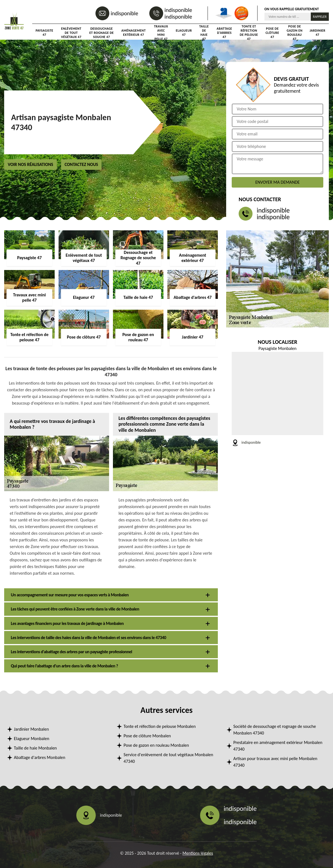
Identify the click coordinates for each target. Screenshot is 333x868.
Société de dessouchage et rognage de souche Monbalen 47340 (275, 730)
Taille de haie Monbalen (35, 748)
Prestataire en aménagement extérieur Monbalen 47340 (278, 746)
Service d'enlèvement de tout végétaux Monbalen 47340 (168, 758)
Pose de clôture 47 (272, 33)
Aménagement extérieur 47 (133, 33)
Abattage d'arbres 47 (224, 33)
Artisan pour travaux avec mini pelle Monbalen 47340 (275, 762)
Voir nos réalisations (31, 164)
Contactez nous (81, 164)
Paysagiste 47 (44, 33)
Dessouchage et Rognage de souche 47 (102, 33)
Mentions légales (198, 853)
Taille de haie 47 (204, 33)
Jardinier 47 (318, 33)
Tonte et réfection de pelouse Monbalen (160, 726)
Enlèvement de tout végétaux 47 (71, 33)
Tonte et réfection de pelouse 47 (249, 33)
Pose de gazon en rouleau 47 (295, 33)
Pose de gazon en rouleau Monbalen (156, 745)
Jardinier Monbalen (31, 729)
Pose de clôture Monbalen (147, 736)
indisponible (124, 13)
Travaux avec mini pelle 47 (161, 33)
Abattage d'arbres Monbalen (40, 757)
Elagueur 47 (184, 33)
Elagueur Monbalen (31, 739)
